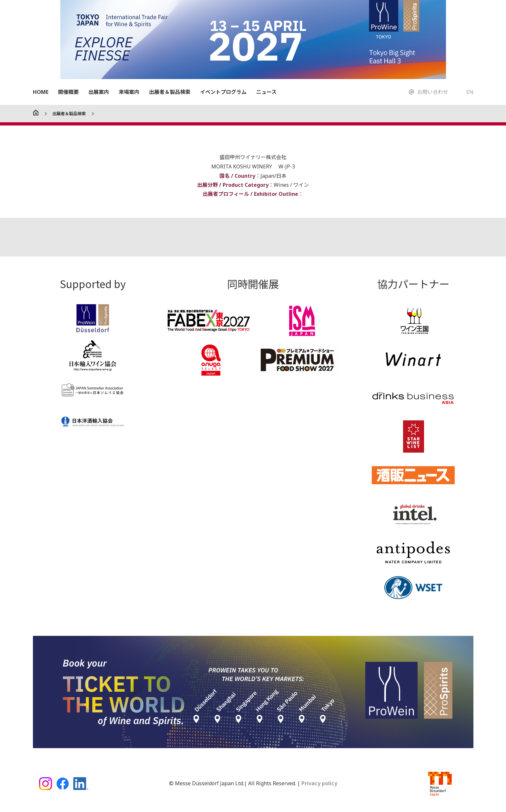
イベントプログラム (223, 92)
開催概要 (68, 92)
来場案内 (129, 92)
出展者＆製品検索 (170, 92)
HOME (41, 92)
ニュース (266, 92)
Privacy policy (319, 783)
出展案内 (99, 92)
